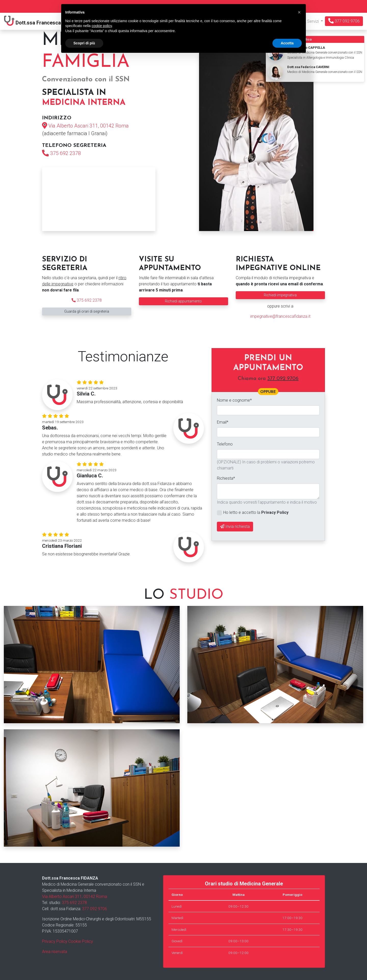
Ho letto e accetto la (256, 512)
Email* (223, 422)
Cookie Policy (81, 941)
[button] (299, 12)
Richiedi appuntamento (183, 301)
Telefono (225, 444)
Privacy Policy (55, 941)
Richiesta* (226, 478)
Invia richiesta (235, 526)
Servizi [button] (311, 21)
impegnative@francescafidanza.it (280, 316)
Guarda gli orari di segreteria (87, 311)
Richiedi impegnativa (280, 295)
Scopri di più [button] (84, 43)
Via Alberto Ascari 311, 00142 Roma (89, 126)
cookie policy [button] (102, 26)
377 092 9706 (344, 21)
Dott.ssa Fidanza (42, 21)
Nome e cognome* (234, 400)
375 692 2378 (65, 153)
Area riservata (55, 952)
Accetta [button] (287, 43)
